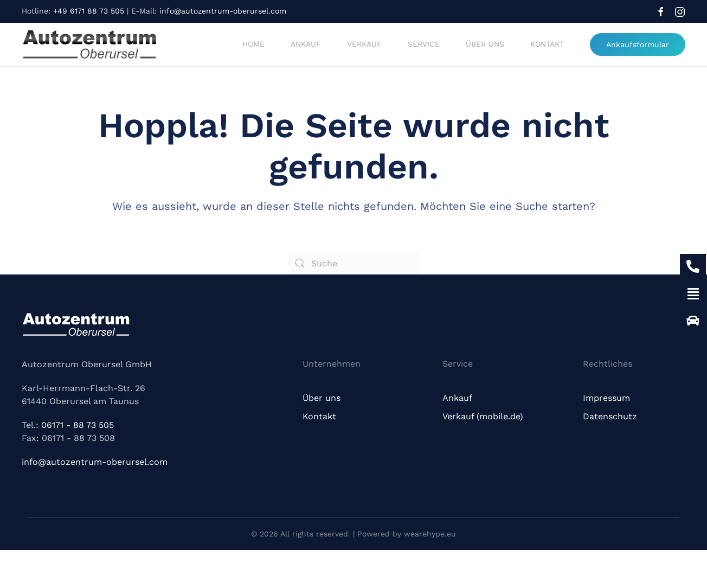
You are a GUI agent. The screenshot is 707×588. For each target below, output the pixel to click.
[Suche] (353, 263)
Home (253, 44)
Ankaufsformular (638, 44)
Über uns (485, 44)
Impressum (606, 398)
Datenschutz (610, 416)
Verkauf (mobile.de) (483, 416)
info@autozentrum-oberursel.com (223, 11)
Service (424, 44)
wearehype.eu (430, 534)
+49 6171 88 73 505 (89, 11)
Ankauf (306, 44)
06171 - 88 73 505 (78, 425)
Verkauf (364, 44)
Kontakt (547, 44)
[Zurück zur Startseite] (89, 44)
